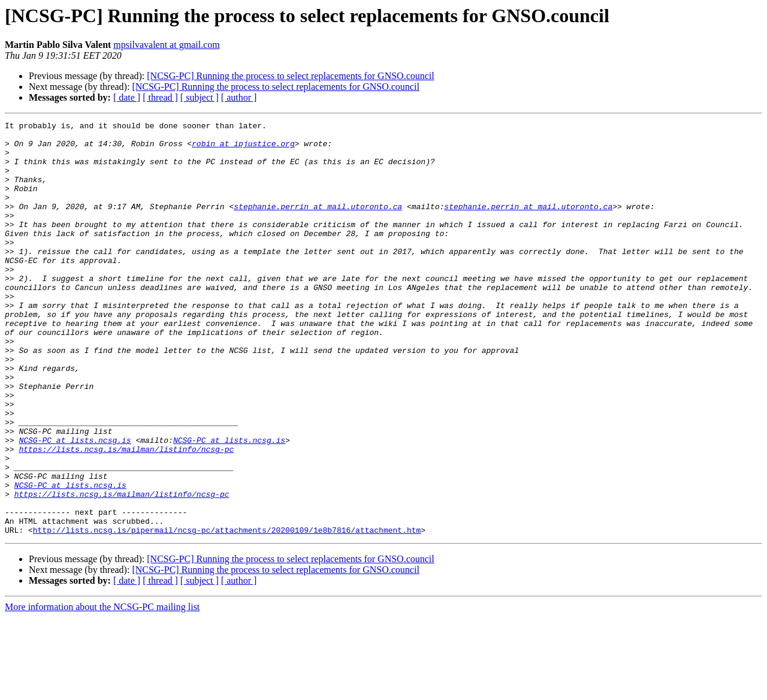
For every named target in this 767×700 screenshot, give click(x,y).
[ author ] (239, 97)
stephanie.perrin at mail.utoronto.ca (318, 224)
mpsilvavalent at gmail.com (166, 45)
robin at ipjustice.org (243, 149)
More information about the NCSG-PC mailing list (102, 690)
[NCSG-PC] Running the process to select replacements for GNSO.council (290, 76)
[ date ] (127, 97)
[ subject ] (200, 97)
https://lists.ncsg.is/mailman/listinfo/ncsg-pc (126, 515)
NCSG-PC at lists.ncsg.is (75, 505)
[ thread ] (160, 97)
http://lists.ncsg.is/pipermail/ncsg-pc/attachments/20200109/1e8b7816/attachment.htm (227, 612)
